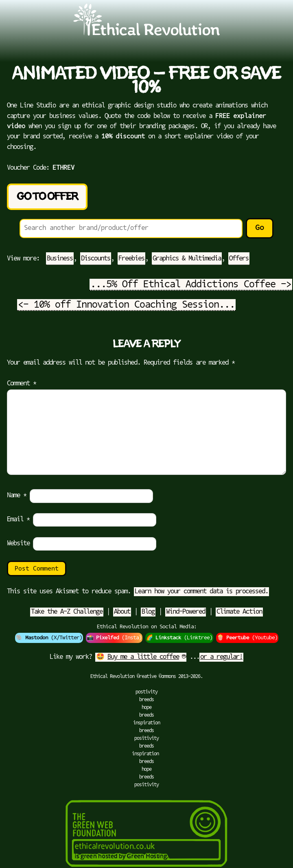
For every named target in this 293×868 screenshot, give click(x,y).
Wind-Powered (186, 612)
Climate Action (239, 612)
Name (17, 496)
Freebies (131, 259)
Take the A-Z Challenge (67, 612)
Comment (22, 384)
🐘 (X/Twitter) (49, 638)
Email (18, 520)
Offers (239, 259)
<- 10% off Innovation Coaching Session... (126, 305)
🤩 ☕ (141, 657)
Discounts (96, 259)
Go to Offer (47, 197)
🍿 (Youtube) (247, 638)
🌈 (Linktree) (179, 638)
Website (18, 544)
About (122, 612)
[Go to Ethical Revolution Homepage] (146, 34)
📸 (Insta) (114, 638)
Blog (148, 612)
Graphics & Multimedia (187, 259)
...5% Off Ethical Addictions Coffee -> (191, 285)
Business (60, 259)
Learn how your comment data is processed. (201, 592)
